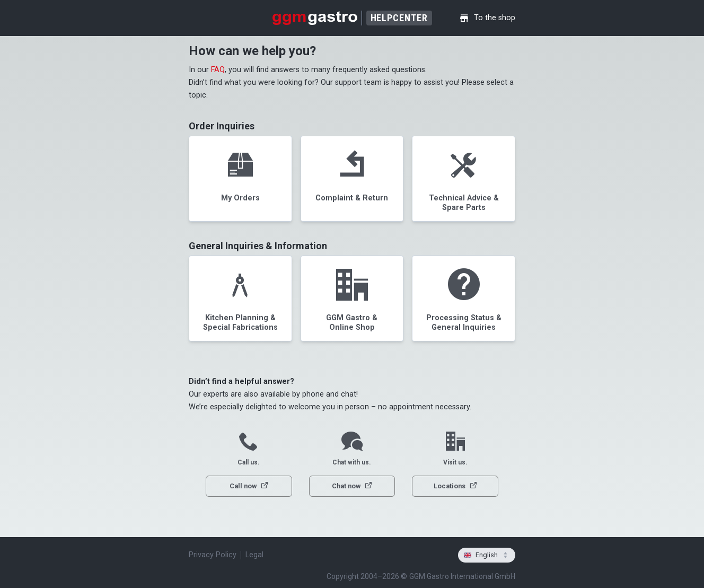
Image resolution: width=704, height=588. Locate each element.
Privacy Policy (213, 555)
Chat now (352, 486)
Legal (254, 555)
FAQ (218, 70)
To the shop (487, 18)
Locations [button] (455, 486)
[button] (240, 179)
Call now (249, 486)
